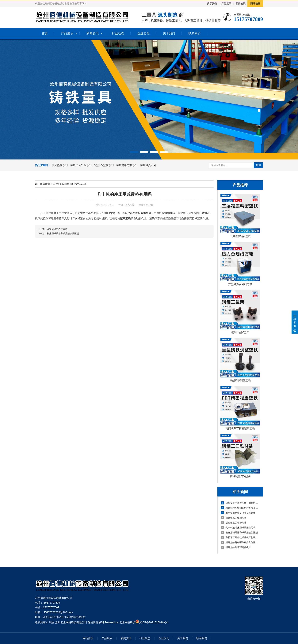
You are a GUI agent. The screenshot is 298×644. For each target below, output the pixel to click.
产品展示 (226, 4)
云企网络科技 (127, 622)
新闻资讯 (241, 4)
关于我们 (212, 4)
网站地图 (255, 4)
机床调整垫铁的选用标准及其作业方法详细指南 (240, 508)
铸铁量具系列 (148, 165)
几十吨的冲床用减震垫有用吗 (238, 528)
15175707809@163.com (58, 612)
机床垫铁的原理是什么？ (236, 547)
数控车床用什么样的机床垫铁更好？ (240, 537)
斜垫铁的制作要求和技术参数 (238, 513)
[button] (134, 152)
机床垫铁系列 (60, 165)
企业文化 (143, 33)
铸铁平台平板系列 (81, 165)
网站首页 (88, 638)
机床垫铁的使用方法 (234, 518)
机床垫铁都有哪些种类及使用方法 (240, 542)
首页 (45, 33)
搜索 (258, 165)
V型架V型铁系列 (104, 165)
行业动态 (118, 33)
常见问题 (81, 184)
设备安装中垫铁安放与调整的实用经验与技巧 (240, 503)
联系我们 (194, 33)
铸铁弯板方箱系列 (127, 165)
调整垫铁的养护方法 (234, 523)
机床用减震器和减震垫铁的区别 (239, 533)
